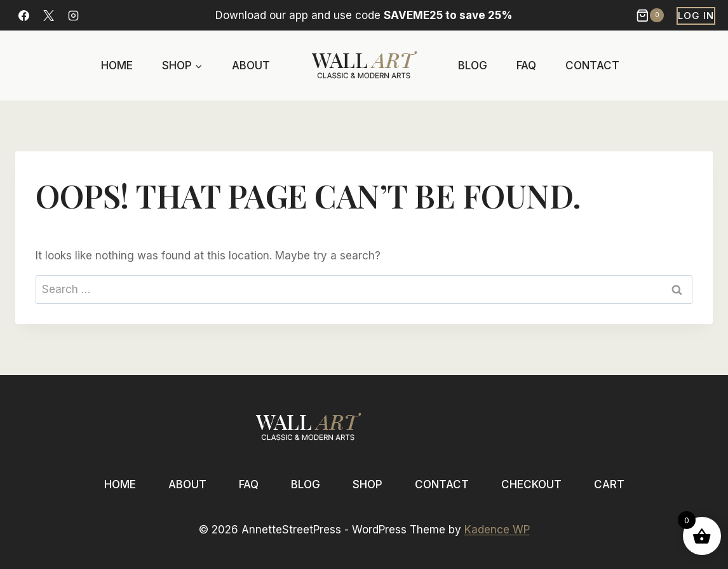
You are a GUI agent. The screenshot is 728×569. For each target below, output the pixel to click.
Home (117, 65)
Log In (696, 16)
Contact (592, 65)
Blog (473, 65)
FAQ (526, 65)
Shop (367, 484)
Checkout (531, 484)
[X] (48, 15)
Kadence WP (497, 530)
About (251, 65)
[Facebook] (24, 15)
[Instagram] (73, 15)
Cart (609, 484)
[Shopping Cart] (651, 15)
